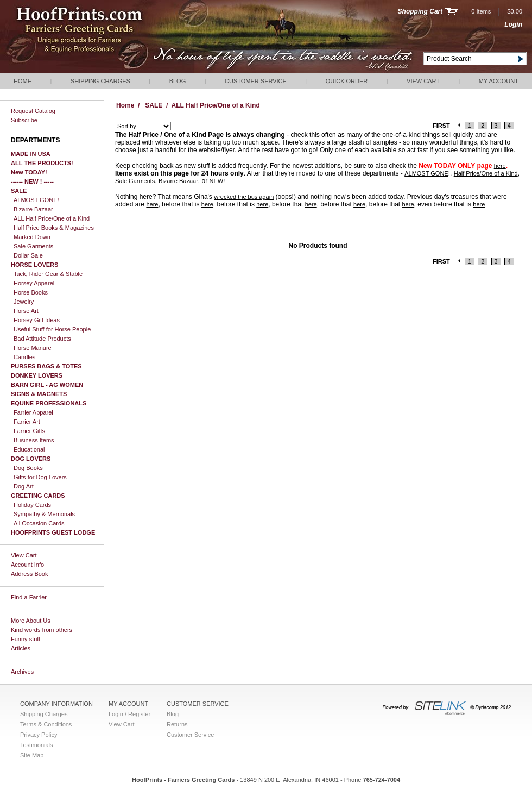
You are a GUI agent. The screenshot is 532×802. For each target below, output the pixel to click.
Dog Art (24, 486)
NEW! (217, 181)
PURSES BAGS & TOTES (46, 366)
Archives (22, 672)
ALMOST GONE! (36, 200)
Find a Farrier (29, 597)
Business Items (34, 440)
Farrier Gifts (29, 431)
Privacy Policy (39, 735)
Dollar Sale (28, 255)
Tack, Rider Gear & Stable (48, 274)
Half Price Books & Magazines (54, 228)
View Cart (423, 81)
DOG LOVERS (31, 459)
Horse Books (31, 292)
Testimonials (37, 745)
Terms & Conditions (46, 724)
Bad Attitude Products (42, 339)
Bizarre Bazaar (33, 209)
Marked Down (32, 237)
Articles (21, 648)
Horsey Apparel (34, 283)
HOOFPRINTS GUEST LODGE (53, 532)
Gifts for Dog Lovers (40, 477)
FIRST (441, 126)
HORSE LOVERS (34, 265)
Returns (177, 724)
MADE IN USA (31, 154)
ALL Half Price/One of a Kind (52, 218)
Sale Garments (33, 246)
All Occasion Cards (39, 523)
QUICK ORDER (347, 81)
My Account (499, 81)
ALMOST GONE (426, 173)
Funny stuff (26, 639)
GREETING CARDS (38, 496)
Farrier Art (27, 422)
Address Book (29, 574)
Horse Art (26, 311)
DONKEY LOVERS (37, 375)
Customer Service (256, 81)
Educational (29, 449)
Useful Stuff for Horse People (52, 329)
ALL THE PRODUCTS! (42, 163)
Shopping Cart (420, 11)
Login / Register (129, 714)
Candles (24, 357)
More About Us (31, 621)
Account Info (27, 565)
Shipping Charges (100, 81)
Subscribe (24, 120)
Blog (178, 81)
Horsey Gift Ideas (37, 320)
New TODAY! (29, 172)
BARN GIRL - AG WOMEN (47, 385)
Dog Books (28, 468)
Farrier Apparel (33, 412)
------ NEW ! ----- (32, 181)
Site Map (32, 755)
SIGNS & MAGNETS (39, 394)
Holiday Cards (32, 505)
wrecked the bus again (244, 197)
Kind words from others (42, 630)
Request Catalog (33, 111)
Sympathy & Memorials (44, 514)
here (500, 166)
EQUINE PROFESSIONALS (49, 403)
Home (23, 81)
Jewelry (24, 302)
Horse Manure (33, 348)
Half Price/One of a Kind (486, 173)
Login (513, 24)
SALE (19, 191)
